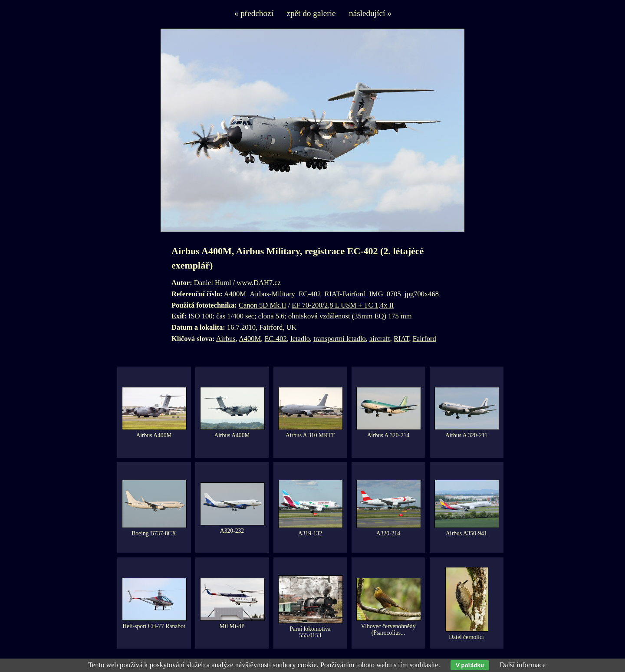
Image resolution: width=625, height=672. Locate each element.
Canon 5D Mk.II (263, 305)
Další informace (523, 665)
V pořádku (470, 665)
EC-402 (276, 339)
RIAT (401, 339)
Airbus (226, 339)
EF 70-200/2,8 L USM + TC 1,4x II (343, 305)
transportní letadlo (340, 339)
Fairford (424, 339)
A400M (250, 339)
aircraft (380, 339)
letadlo (300, 339)
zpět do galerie (311, 13)
